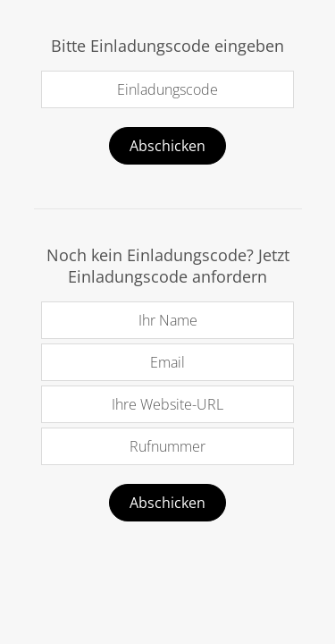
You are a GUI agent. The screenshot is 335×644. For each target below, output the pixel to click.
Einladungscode (167, 89)
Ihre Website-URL (167, 404)
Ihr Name (168, 320)
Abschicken (167, 146)
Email (167, 362)
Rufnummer (167, 446)
